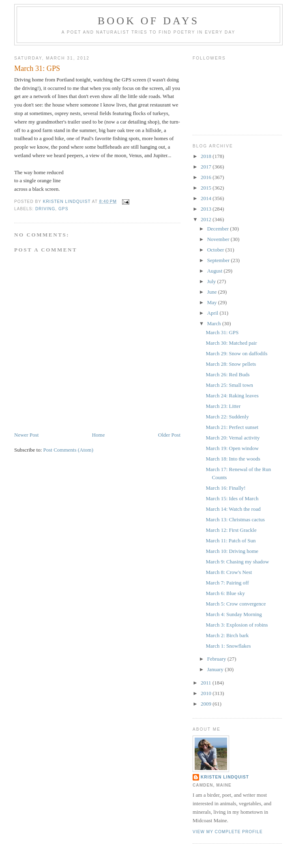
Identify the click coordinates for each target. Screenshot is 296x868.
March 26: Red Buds (227, 374)
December (219, 229)
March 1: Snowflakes (228, 646)
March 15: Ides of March (232, 498)
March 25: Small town (229, 385)
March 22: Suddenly (227, 417)
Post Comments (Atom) (69, 450)
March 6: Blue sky (225, 593)
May (213, 302)
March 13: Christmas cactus (235, 519)
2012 (207, 219)
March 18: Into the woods (233, 459)
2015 (207, 188)
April (213, 313)
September (219, 260)
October (216, 250)
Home (99, 435)
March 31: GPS (222, 332)
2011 (207, 683)
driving (45, 209)
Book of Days (149, 21)
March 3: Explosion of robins (237, 625)
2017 (207, 167)
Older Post (169, 435)
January (216, 669)
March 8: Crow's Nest (229, 572)
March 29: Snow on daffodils (236, 353)
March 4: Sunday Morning (234, 614)
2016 (207, 177)
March (215, 323)
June (213, 292)
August (216, 271)
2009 (207, 704)
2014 (207, 198)
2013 (207, 209)
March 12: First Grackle (231, 530)
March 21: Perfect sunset (232, 427)
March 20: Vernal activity (233, 438)
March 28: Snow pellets (231, 364)
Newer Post (26, 435)
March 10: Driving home (232, 551)
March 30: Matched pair (231, 343)
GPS (63, 209)
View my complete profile (228, 832)
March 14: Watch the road (233, 509)
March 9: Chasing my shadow (237, 562)
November (219, 239)
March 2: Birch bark (227, 635)
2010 (207, 693)
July (212, 281)
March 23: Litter (223, 406)
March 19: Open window (232, 448)
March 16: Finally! (225, 488)
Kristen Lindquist (225, 777)
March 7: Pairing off (227, 583)
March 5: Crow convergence (236, 604)
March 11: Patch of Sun (231, 541)
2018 (207, 156)
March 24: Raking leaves (232, 396)
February (217, 659)
